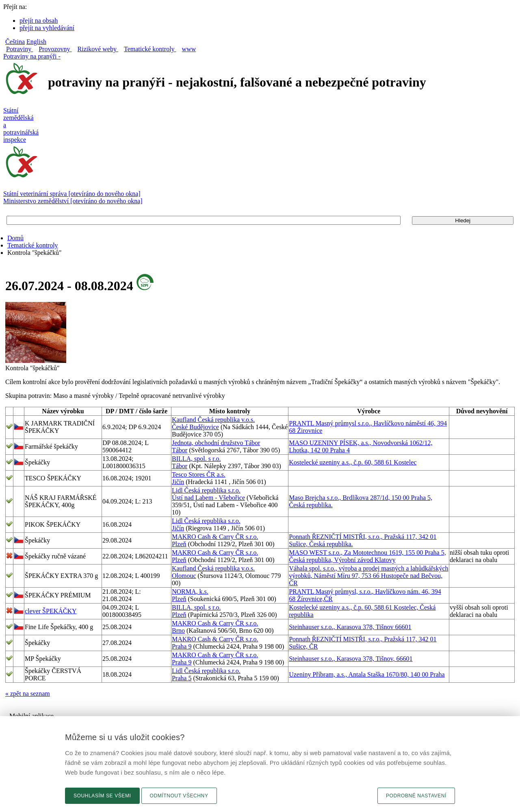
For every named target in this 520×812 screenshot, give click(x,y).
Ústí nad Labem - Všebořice (208, 498)
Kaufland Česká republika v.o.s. (213, 420)
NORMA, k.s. (190, 592)
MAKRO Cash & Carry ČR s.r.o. (215, 537)
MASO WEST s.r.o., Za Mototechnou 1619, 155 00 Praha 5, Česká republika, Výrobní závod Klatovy (367, 556)
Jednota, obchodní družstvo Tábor (216, 443)
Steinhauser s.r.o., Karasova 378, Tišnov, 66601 (351, 659)
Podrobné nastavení (416, 796)
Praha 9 (182, 646)
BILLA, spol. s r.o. (196, 459)
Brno (178, 631)
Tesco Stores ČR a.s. (199, 474)
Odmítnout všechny (179, 796)
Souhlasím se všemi (102, 796)
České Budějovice (195, 427)
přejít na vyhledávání (47, 28)
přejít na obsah (39, 21)
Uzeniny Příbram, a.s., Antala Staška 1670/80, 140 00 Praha (367, 674)
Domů (15, 238)
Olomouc (184, 576)
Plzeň (179, 544)
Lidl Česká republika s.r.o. (206, 490)
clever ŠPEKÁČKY (51, 611)
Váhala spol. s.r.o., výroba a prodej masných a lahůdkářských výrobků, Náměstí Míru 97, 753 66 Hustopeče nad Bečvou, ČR (368, 576)
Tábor (180, 450)
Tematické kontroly (33, 245)
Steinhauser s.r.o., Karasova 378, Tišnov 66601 (350, 627)
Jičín (178, 482)
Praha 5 (182, 678)
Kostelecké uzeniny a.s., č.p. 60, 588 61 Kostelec (353, 462)
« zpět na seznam (28, 694)
